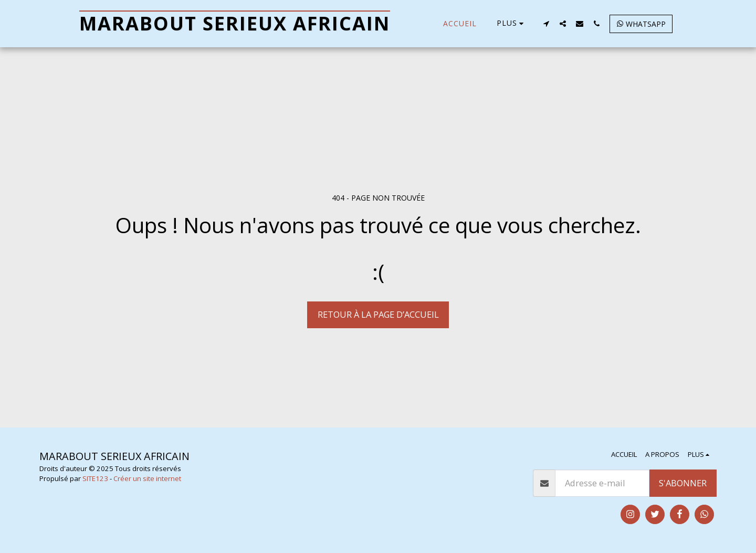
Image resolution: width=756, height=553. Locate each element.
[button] (546, 23)
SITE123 (95, 478)
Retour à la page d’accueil (378, 314)
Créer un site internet (147, 478)
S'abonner (683, 483)
